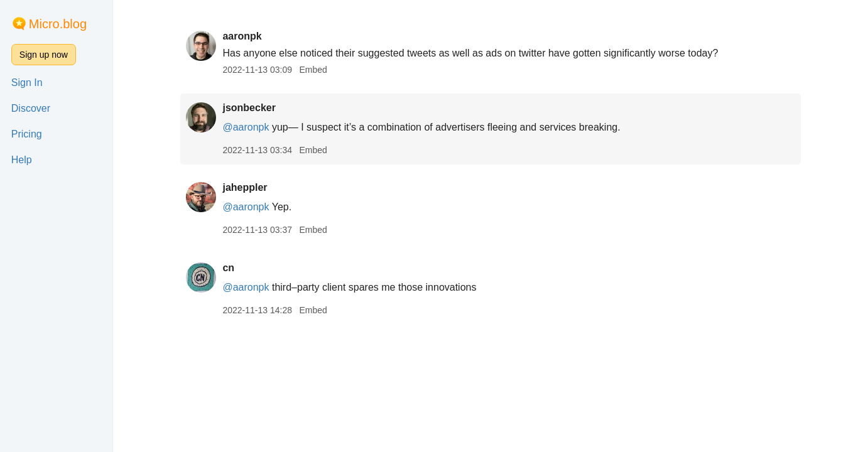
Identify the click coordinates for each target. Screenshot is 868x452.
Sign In (27, 83)
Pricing (27, 134)
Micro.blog (58, 24)
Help (22, 160)
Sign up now (44, 55)
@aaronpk (246, 127)
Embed (313, 70)
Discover (31, 108)
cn (228, 268)
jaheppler (245, 187)
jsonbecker (249, 108)
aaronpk (242, 36)
